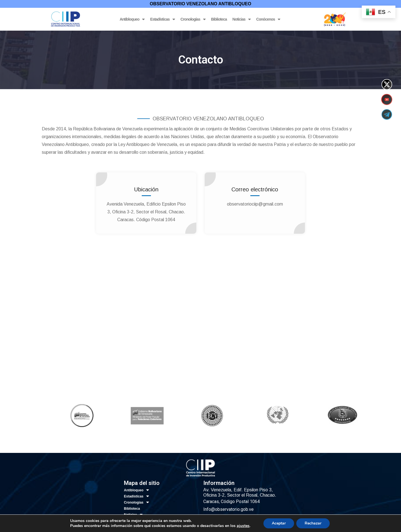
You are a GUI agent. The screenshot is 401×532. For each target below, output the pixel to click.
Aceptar (279, 523)
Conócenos (268, 19)
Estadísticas (162, 19)
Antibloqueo (132, 19)
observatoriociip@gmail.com (255, 204)
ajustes (243, 526)
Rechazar (313, 523)
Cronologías (193, 19)
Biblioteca (219, 19)
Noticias (242, 19)
